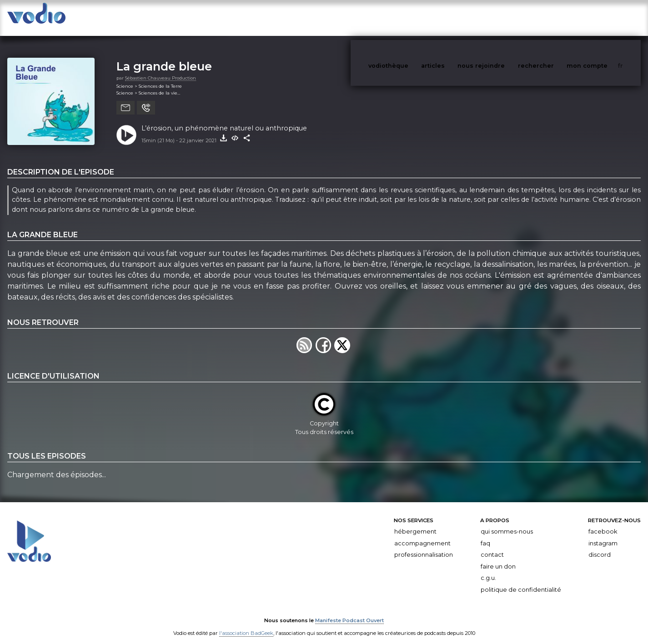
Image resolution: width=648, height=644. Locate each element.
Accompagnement (422, 534)
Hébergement (415, 522)
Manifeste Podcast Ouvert (349, 611)
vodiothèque (410, 17)
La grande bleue (164, 57)
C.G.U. (488, 569)
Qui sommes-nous (507, 522)
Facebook (603, 522)
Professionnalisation (424, 546)
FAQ (485, 534)
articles (453, 17)
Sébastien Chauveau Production (161, 69)
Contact (492, 546)
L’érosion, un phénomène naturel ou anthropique (224, 119)
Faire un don (498, 557)
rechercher (553, 17)
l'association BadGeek (246, 624)
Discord (600, 546)
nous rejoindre (500, 17)
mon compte (602, 17)
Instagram (603, 534)
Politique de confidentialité (521, 581)
